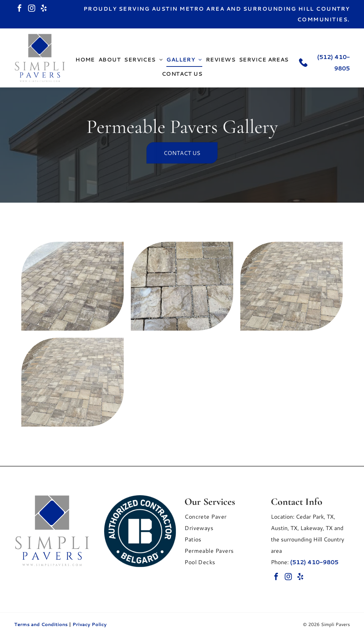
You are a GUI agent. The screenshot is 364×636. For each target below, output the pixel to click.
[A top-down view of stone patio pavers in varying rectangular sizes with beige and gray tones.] (182, 286)
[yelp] (44, 9)
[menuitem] (85, 60)
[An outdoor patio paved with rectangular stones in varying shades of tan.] (73, 286)
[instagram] (32, 9)
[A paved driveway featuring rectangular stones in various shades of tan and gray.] (291, 286)
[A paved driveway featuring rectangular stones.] (73, 382)
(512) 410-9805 (314, 562)
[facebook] (20, 9)
